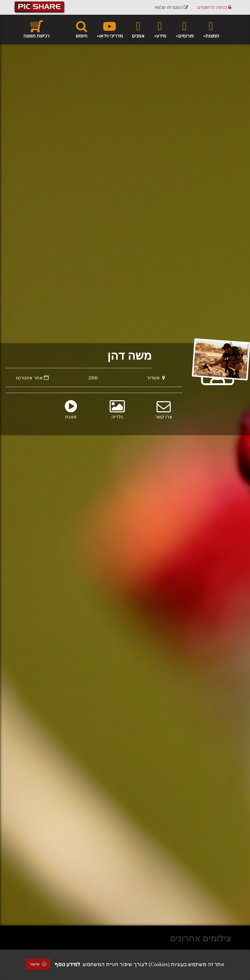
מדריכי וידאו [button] (110, 29)
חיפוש (82, 29)
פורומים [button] (184, 29)
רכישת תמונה (36, 29)
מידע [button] (160, 29)
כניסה (214, 7)
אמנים (138, 29)
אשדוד (156, 378)
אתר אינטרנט (32, 378)
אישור (38, 964)
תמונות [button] (211, 29)
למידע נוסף (68, 964)
